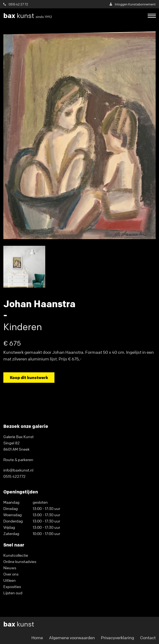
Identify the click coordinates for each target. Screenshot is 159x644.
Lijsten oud (13, 593)
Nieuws (10, 568)
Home (37, 638)
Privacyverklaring (118, 638)
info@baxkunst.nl (18, 470)
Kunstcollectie (16, 555)
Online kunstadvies (20, 562)
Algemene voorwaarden (72, 638)
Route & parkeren (18, 460)
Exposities (12, 587)
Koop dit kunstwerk (29, 377)
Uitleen (10, 580)
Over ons (11, 574)
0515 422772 (14, 476)
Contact (148, 638)
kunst (28, 16)
